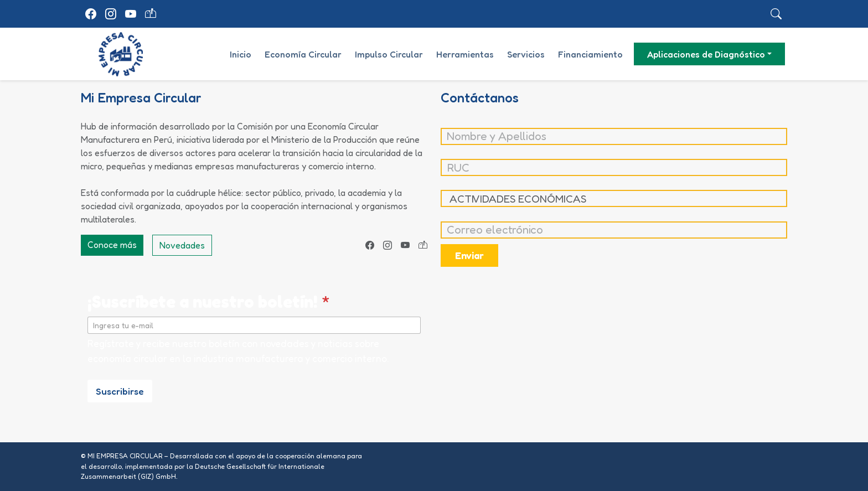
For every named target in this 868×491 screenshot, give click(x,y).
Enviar (469, 255)
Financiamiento (590, 54)
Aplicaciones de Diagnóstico (706, 54)
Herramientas (465, 54)
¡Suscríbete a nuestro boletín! (209, 301)
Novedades (182, 245)
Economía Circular (303, 54)
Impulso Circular (389, 54)
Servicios (526, 54)
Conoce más (112, 245)
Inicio (241, 54)
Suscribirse (120, 391)
